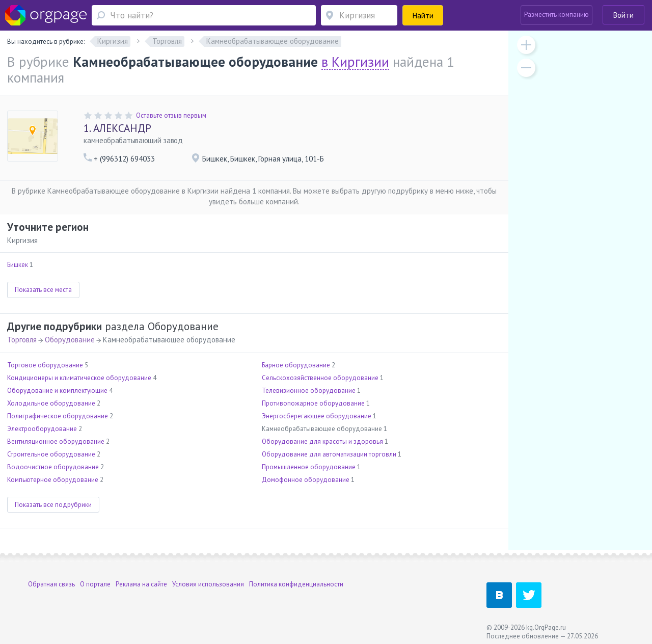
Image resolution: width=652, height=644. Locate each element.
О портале (95, 584)
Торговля (22, 340)
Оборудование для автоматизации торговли (329, 454)
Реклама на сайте (141, 584)
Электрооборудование (42, 429)
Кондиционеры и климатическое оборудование (79, 378)
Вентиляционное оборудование (56, 441)
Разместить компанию (556, 15)
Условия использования (208, 584)
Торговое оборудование (45, 365)
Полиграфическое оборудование (58, 416)
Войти (623, 15)
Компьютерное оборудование (53, 480)
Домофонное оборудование (306, 480)
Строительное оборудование (51, 454)
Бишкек (18, 265)
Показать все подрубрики (53, 505)
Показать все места (43, 290)
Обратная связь (51, 584)
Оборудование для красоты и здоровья (322, 441)
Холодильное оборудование (51, 403)
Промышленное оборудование (309, 467)
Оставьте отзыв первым (171, 115)
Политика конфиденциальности (296, 584)
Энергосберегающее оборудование (317, 416)
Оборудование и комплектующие (57, 391)
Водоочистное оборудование (53, 467)
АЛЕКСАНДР (117, 128)
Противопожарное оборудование (313, 403)
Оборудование (70, 340)
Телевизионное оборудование (309, 391)
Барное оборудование (296, 365)
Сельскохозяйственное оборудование (320, 378)
